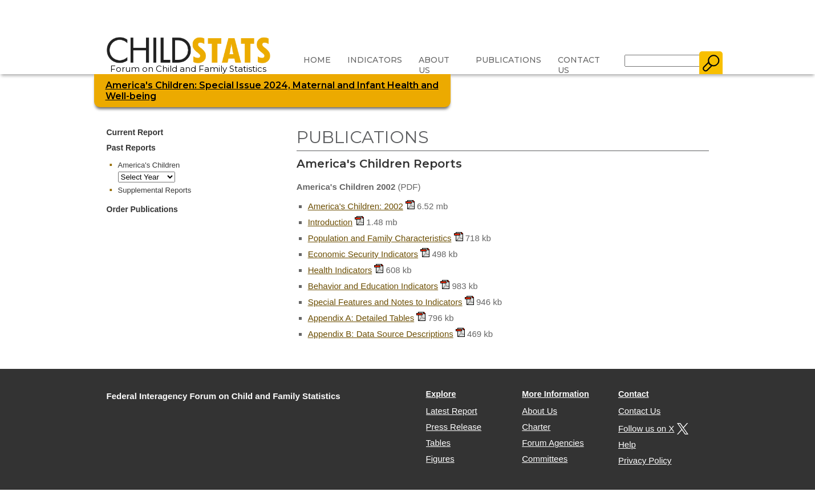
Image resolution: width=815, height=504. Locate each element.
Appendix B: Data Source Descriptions (381, 334)
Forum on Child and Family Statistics (188, 64)
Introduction (330, 222)
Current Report (135, 132)
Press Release (454, 427)
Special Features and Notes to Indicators (385, 302)
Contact (634, 394)
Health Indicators (340, 270)
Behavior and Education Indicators (373, 286)
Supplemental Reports (155, 190)
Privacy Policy (645, 460)
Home (317, 60)
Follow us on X (652, 428)
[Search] (662, 61)
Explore (441, 394)
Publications (508, 60)
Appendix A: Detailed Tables (361, 318)
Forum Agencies (553, 443)
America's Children (149, 165)
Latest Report (452, 411)
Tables (438, 443)
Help (627, 444)
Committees (545, 459)
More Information (556, 394)
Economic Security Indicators (363, 254)
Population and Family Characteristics (380, 238)
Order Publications (142, 209)
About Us (434, 65)
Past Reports (131, 148)
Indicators (375, 60)
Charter (536, 427)
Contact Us (579, 65)
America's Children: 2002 (356, 206)
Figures (440, 459)
